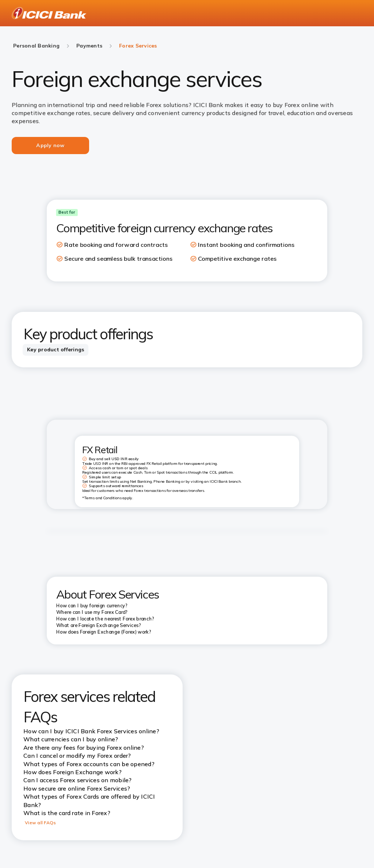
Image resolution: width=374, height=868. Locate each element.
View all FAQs (40, 823)
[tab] (56, 350)
